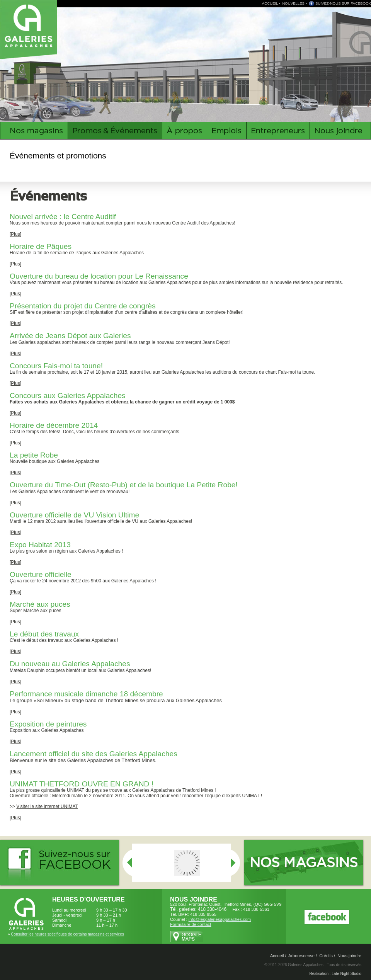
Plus (15, 234)
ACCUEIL (270, 3)
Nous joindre (349, 956)
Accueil (277, 956)
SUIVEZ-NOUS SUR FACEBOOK (343, 3)
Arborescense (301, 956)
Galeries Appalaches (30, 25)
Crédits (326, 956)
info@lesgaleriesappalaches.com (220, 919)
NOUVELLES (293, 3)
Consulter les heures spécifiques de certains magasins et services (67, 934)
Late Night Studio (346, 974)
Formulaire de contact (191, 924)
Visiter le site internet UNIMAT (47, 806)
